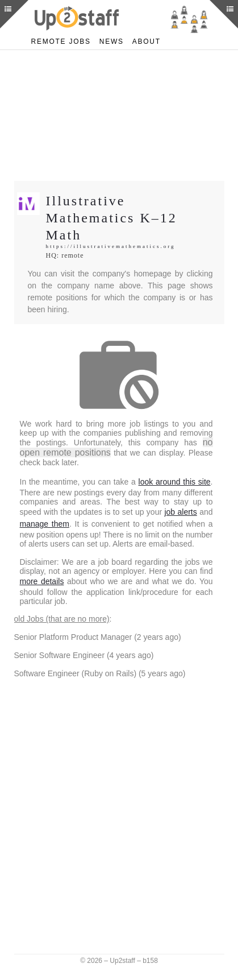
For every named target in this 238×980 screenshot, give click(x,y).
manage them (148, 518)
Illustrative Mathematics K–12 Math (116, 218)
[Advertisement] (119, 115)
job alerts (68, 518)
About (142, 41)
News (108, 41)
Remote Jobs (59, 41)
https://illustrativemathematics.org (114, 247)
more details (99, 582)
